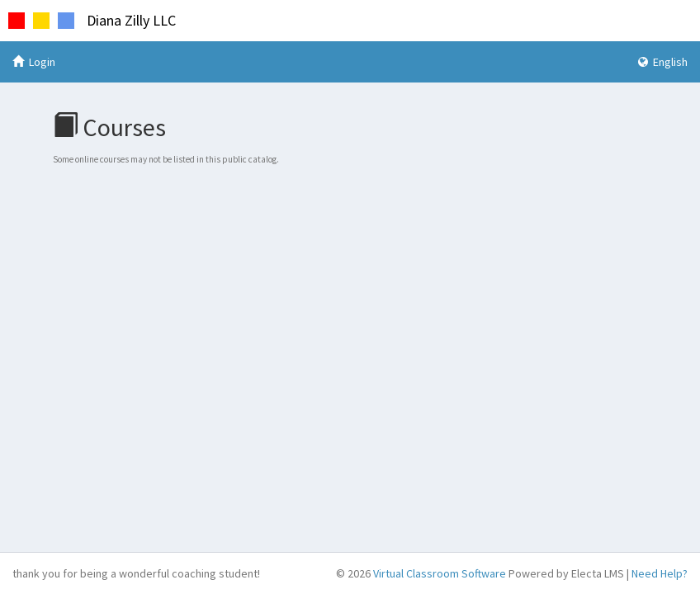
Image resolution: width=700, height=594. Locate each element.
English (663, 62)
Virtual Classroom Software (440, 573)
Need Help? (660, 573)
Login (34, 62)
